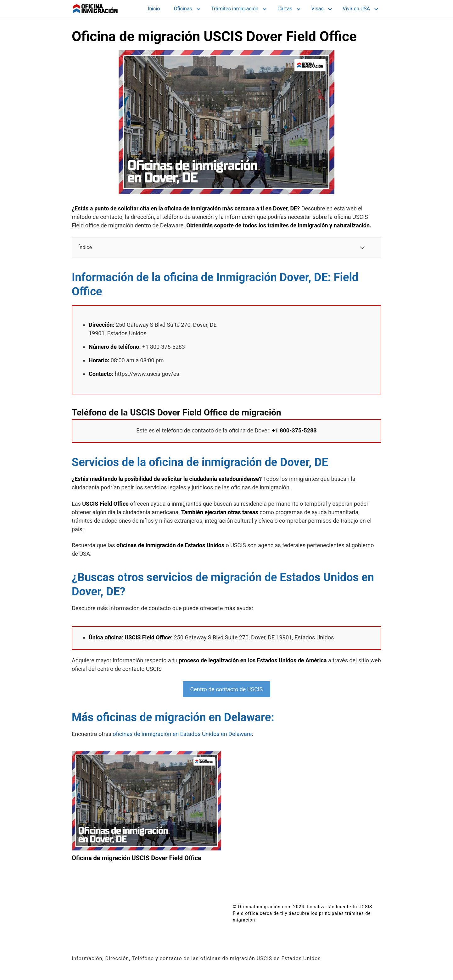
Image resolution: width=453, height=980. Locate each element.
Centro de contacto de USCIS (227, 689)
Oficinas (183, 9)
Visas (318, 9)
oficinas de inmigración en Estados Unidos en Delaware (182, 734)
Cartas (285, 9)
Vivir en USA (356, 9)
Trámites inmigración (235, 9)
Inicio (154, 9)
